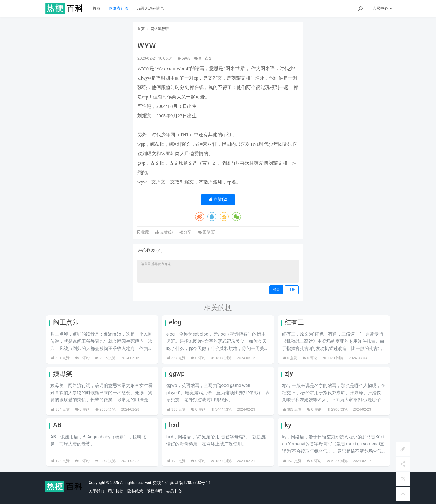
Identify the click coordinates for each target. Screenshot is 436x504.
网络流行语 (118, 8)
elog (175, 322)
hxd (174, 425)
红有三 (294, 322)
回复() (207, 232)
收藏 (145, 232)
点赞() (218, 199)
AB (57, 425)
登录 (276, 290)
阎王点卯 (66, 322)
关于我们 (96, 491)
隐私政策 (135, 491)
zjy (289, 374)
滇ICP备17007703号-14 (190, 483)
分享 (185, 232)
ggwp (177, 374)
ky (288, 425)
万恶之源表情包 (150, 8)
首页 (96, 8)
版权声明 (154, 491)
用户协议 (116, 491)
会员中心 (174, 491)
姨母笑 (63, 374)
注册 (292, 290)
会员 (382, 8)
